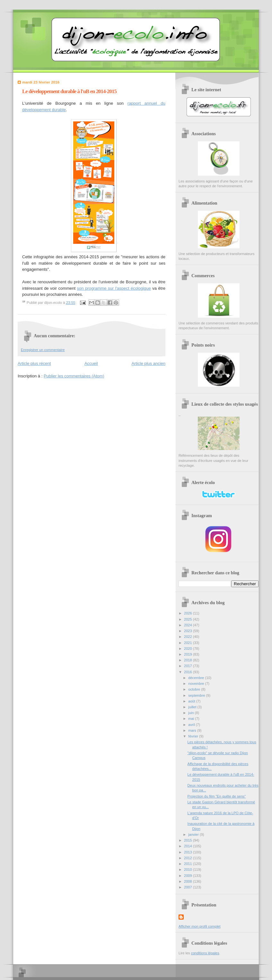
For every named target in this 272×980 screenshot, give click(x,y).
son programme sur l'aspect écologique (114, 288)
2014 (189, 846)
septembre (197, 695)
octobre (195, 689)
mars (193, 730)
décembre (197, 678)
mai (192, 719)
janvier (194, 834)
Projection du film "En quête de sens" (217, 796)
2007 (189, 887)
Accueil (91, 363)
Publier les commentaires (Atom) (74, 376)
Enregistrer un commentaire (43, 350)
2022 (189, 637)
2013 (189, 852)
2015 (189, 840)
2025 (189, 619)
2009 (189, 876)
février (194, 736)
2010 (189, 870)
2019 (189, 654)
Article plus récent (34, 363)
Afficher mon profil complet (200, 926)
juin (191, 713)
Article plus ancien (149, 363)
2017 (189, 666)
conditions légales (205, 953)
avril (192, 725)
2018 (189, 660)
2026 (189, 613)
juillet (193, 707)
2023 (189, 631)
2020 (189, 649)
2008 (189, 881)
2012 (189, 858)
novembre (197, 684)
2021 (189, 643)
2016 (189, 672)
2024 (189, 625)
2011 (189, 864)
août (192, 701)
